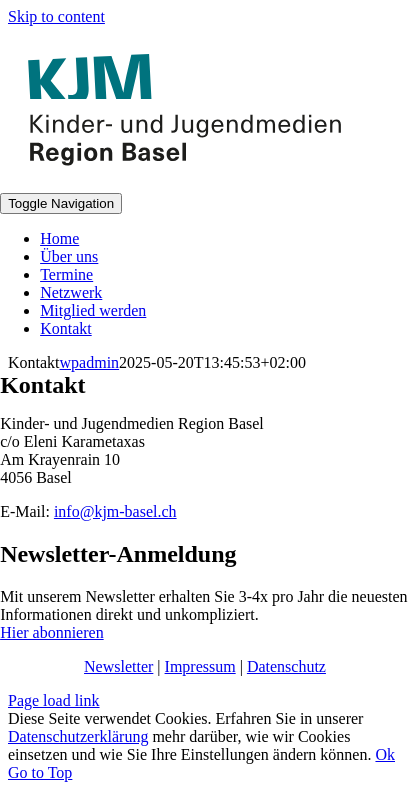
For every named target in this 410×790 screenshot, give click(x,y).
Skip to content (56, 16)
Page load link (54, 700)
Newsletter (118, 666)
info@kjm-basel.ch (115, 511)
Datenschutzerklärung (78, 736)
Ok (385, 754)
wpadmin (90, 362)
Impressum (200, 666)
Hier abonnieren (52, 632)
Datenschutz (286, 666)
